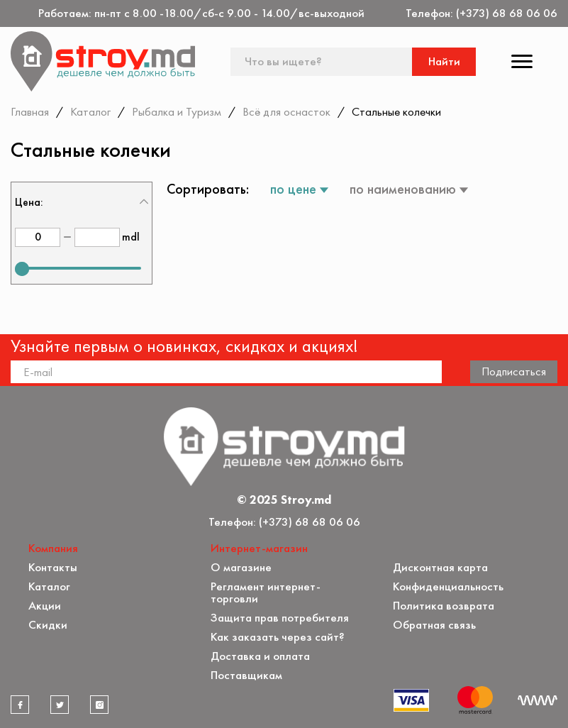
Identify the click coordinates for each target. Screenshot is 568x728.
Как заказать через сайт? (278, 637)
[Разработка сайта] (538, 700)
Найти (444, 61)
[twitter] (60, 705)
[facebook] (20, 705)
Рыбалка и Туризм (177, 111)
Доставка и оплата (260, 656)
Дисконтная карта (440, 567)
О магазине (241, 567)
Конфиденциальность (448, 586)
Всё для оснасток (286, 111)
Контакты (53, 567)
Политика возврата (444, 606)
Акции (45, 606)
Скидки (48, 625)
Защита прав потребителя (280, 618)
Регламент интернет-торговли (266, 592)
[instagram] (99, 705)
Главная (30, 111)
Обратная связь (434, 625)
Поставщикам (246, 675)
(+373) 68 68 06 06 (507, 13)
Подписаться (514, 371)
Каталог (90, 111)
